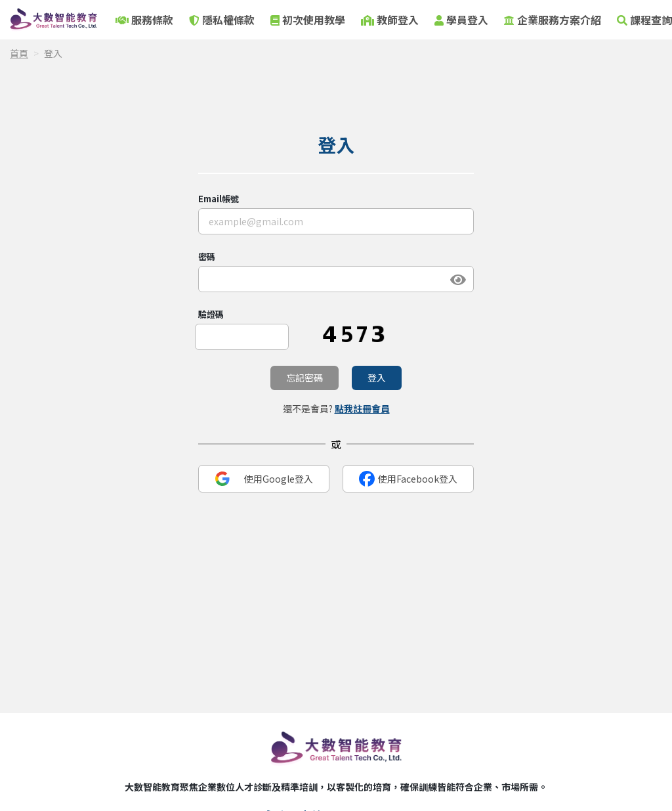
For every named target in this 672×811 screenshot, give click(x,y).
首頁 (19, 53)
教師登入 (390, 20)
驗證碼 (211, 314)
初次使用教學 (308, 20)
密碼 (207, 256)
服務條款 (144, 20)
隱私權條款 (222, 20)
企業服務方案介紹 (553, 20)
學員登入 (461, 20)
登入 (377, 378)
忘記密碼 (304, 378)
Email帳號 (219, 199)
